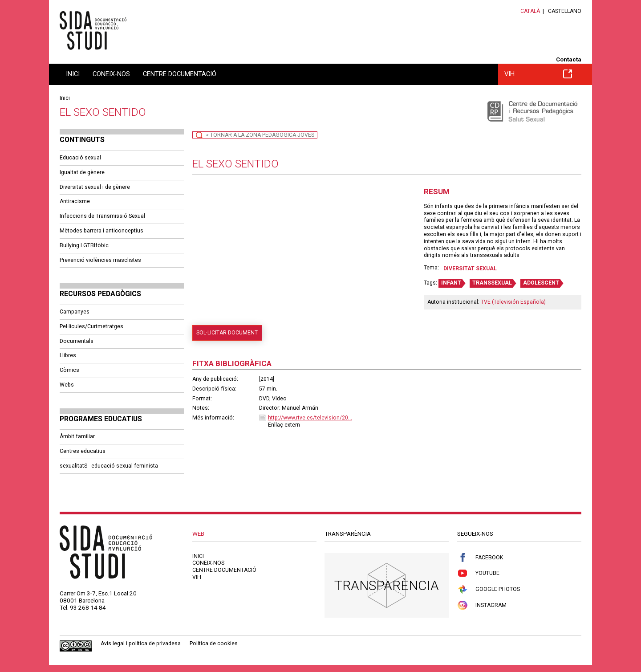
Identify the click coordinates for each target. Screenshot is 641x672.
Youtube (478, 573)
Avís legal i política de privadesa (141, 643)
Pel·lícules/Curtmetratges (91, 326)
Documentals (77, 341)
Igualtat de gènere (82, 172)
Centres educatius (83, 451)
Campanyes (75, 312)
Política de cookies (214, 643)
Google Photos (489, 589)
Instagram (482, 605)
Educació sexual (80, 158)
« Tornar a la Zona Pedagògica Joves (260, 135)
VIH (538, 74)
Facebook (480, 558)
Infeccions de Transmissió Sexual (102, 216)
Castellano (565, 11)
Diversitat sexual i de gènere (95, 187)
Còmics (69, 370)
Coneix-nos (111, 74)
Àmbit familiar (77, 436)
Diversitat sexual (470, 269)
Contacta (569, 59)
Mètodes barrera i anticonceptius (101, 231)
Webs (67, 385)
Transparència (387, 585)
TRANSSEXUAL (492, 283)
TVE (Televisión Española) (513, 302)
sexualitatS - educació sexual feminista (109, 466)
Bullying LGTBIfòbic (84, 245)
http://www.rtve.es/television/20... (310, 418)
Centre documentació (180, 74)
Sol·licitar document (227, 333)
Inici (73, 74)
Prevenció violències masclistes (100, 260)
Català (530, 11)
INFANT (451, 283)
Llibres (68, 355)
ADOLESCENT (541, 283)
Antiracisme (75, 201)
